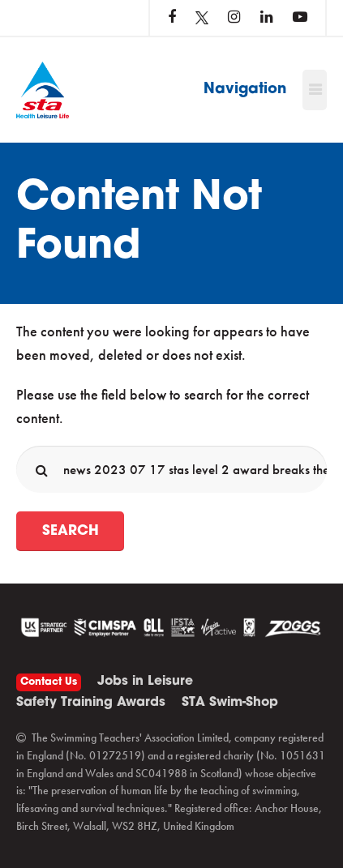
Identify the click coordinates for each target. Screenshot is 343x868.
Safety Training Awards (91, 703)
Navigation (245, 90)
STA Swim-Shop (230, 703)
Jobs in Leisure (145, 682)
